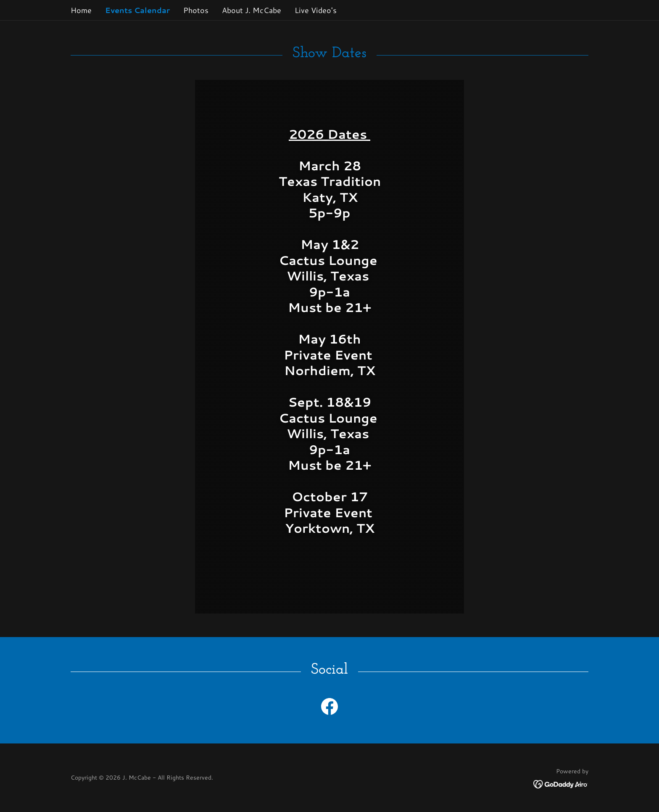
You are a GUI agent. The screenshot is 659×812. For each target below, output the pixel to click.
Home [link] (81, 10)
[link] (329, 708)
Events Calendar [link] (137, 10)
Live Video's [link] (316, 10)
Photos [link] (196, 10)
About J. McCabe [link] (252, 10)
